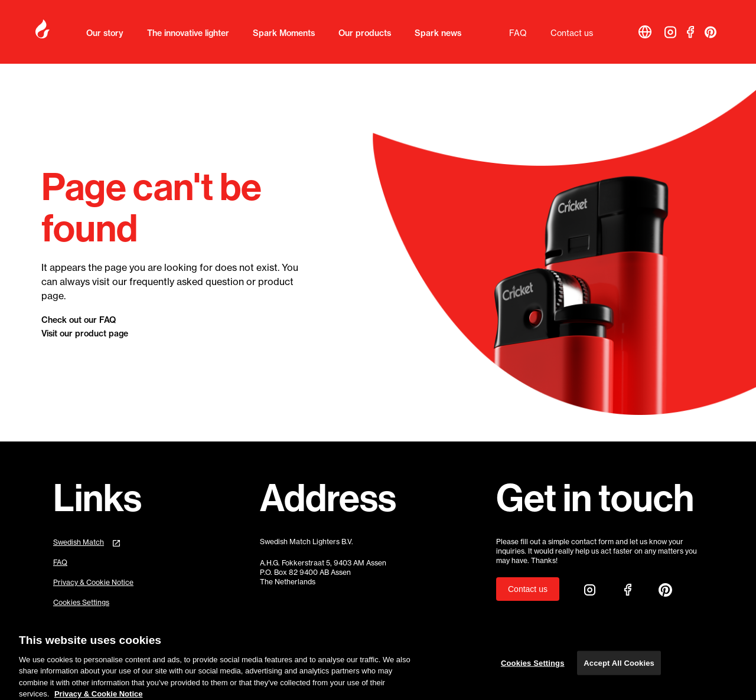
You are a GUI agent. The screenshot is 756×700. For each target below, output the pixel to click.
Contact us (572, 33)
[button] (645, 32)
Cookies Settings (81, 603)
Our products (365, 33)
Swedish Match (79, 542)
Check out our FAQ (79, 320)
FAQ (518, 33)
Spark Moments (284, 33)
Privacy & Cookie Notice (93, 582)
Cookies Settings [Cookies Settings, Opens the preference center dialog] (533, 667)
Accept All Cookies (619, 667)
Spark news (438, 33)
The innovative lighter (188, 33)
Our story (105, 33)
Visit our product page (85, 333)
